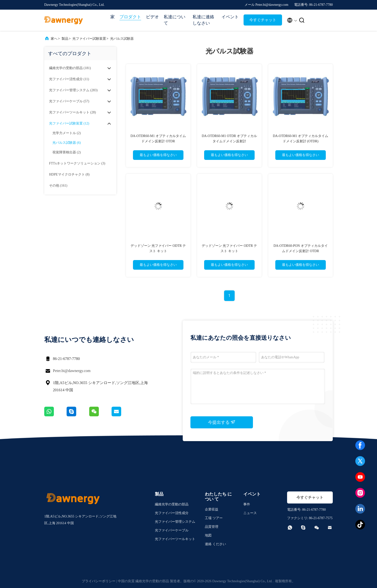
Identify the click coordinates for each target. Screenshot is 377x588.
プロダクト (130, 17)
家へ (54, 39)
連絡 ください (215, 544)
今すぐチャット (263, 20)
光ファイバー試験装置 (89, 39)
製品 (65, 39)
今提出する (222, 422)
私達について (175, 20)
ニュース (250, 513)
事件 (247, 504)
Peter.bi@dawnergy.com (72, 371)
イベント (230, 17)
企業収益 (212, 509)
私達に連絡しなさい (203, 20)
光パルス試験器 (122, 39)
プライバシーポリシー (99, 581)
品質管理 (212, 527)
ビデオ (152, 17)
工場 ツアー (214, 518)
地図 (208, 535)
